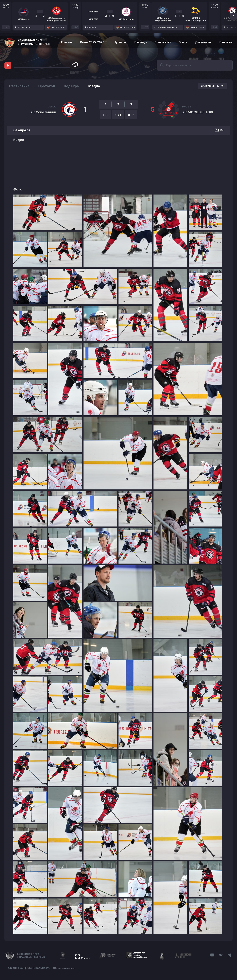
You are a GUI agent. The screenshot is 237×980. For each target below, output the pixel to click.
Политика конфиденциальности (28, 967)
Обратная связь (65, 967)
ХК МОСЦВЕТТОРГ (198, 112)
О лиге (183, 42)
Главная (67, 42)
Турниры (120, 42)
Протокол (47, 86)
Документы (203, 42)
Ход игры (72, 86)
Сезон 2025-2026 (94, 42)
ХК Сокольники (43, 112)
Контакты (226, 42)
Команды (140, 42)
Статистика (163, 42)
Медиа (94, 86)
